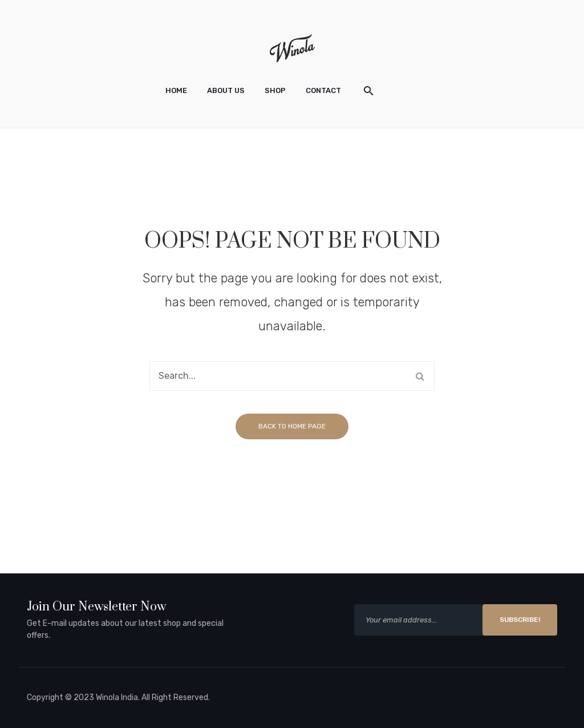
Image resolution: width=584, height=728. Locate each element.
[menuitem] (176, 91)
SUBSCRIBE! (520, 620)
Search (420, 376)
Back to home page (292, 426)
